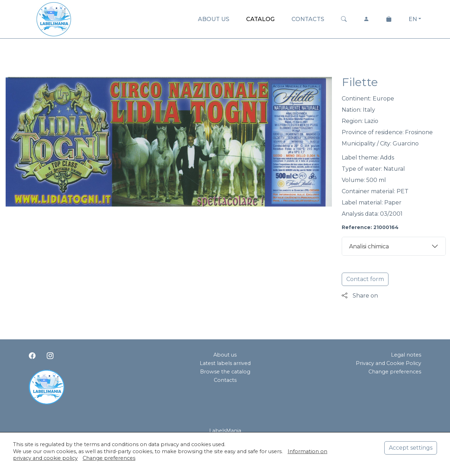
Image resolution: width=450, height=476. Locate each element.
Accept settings (411, 448)
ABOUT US (214, 19)
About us (225, 355)
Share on (360, 296)
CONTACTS (308, 19)
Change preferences (395, 372)
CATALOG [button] (260, 19)
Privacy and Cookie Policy (388, 363)
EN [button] (413, 19)
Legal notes (406, 355)
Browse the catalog (225, 372)
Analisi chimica (369, 246)
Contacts (225, 380)
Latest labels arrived (225, 363)
